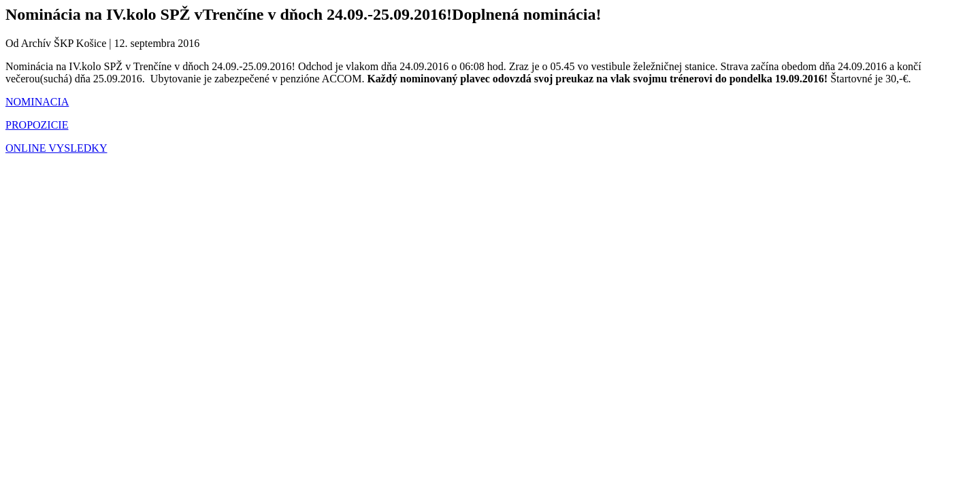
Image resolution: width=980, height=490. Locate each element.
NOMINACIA (37, 102)
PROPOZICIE (37, 125)
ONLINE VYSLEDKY (56, 148)
